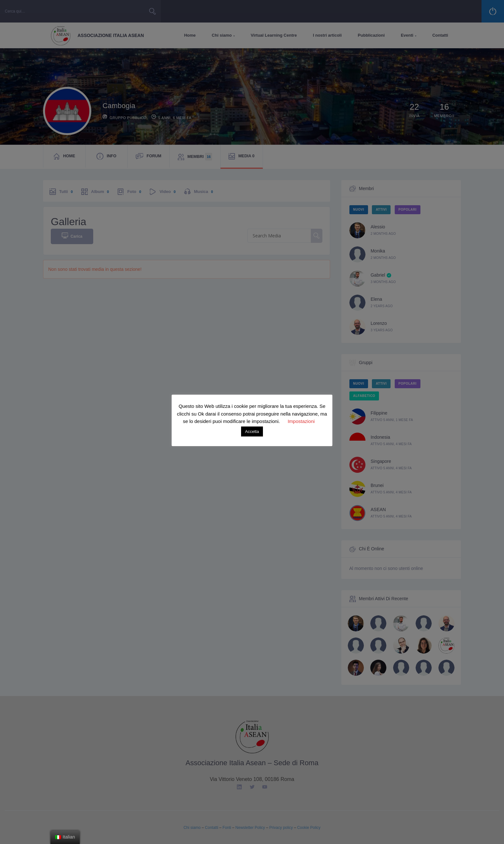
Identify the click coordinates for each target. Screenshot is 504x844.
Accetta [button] (252, 431)
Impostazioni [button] (301, 421)
